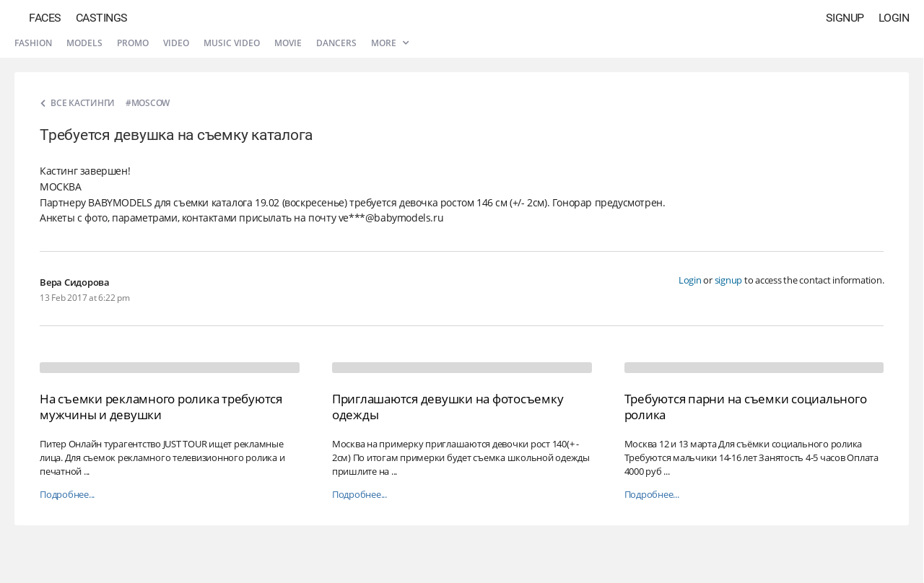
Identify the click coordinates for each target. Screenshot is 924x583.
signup (729, 280)
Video (176, 43)
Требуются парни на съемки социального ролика (746, 407)
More (390, 43)
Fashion (33, 43)
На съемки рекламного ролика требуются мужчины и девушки (161, 407)
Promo (133, 43)
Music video (232, 43)
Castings (102, 18)
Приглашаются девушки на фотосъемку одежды (448, 407)
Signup (845, 18)
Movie (288, 43)
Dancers (336, 43)
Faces (45, 18)
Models (84, 43)
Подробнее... (67, 495)
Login (894, 18)
